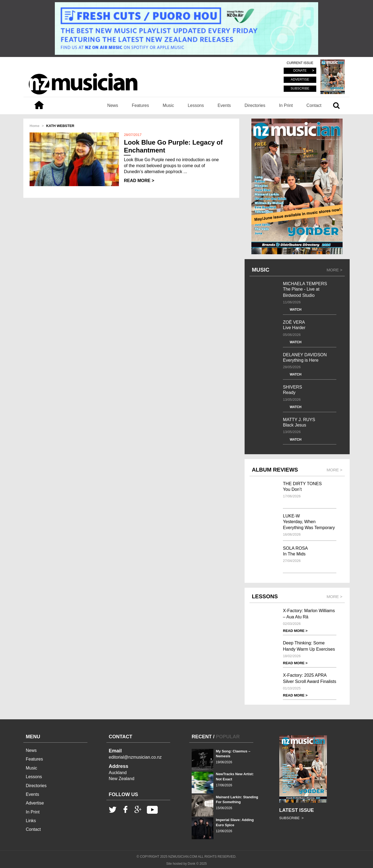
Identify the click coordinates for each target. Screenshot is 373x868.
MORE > (334, 270)
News (113, 105)
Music (168, 105)
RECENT (202, 737)
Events (224, 105)
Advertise (35, 803)
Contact (314, 105)
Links (31, 821)
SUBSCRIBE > (292, 818)
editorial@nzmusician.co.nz (135, 757)
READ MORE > (139, 181)
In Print (286, 105)
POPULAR (228, 737)
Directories (255, 105)
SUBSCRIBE (300, 88)
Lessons (196, 105)
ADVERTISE (300, 80)
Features (140, 105)
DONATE (300, 71)
